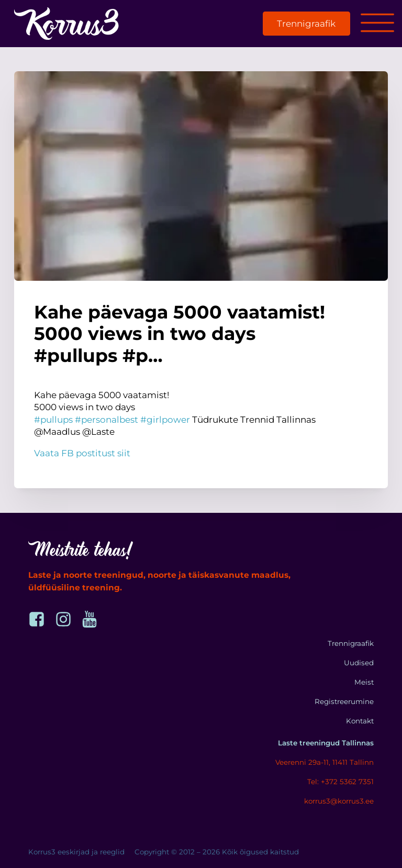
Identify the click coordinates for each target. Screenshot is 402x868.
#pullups (53, 420)
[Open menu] (377, 24)
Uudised (359, 663)
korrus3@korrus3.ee (339, 801)
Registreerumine (344, 701)
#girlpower (165, 420)
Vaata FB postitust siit (82, 453)
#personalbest (107, 420)
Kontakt (360, 721)
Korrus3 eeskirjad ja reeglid (76, 852)
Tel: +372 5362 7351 (340, 782)
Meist (364, 682)
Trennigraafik (306, 24)
